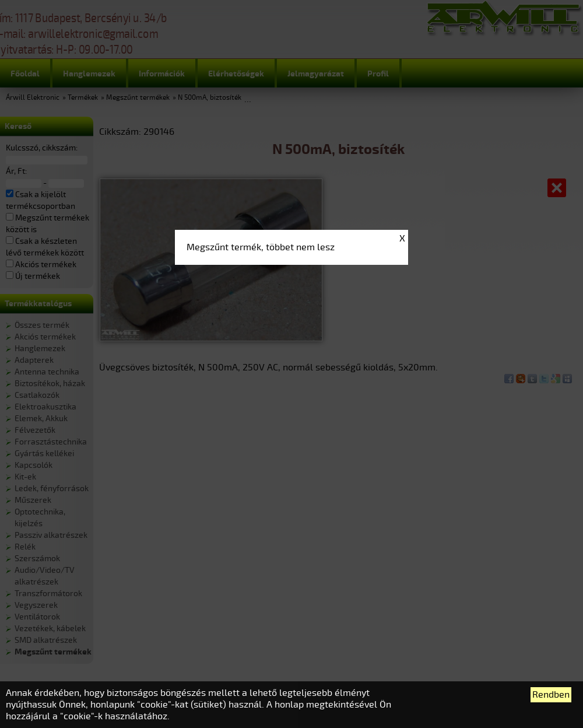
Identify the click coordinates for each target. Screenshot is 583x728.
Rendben (551, 695)
